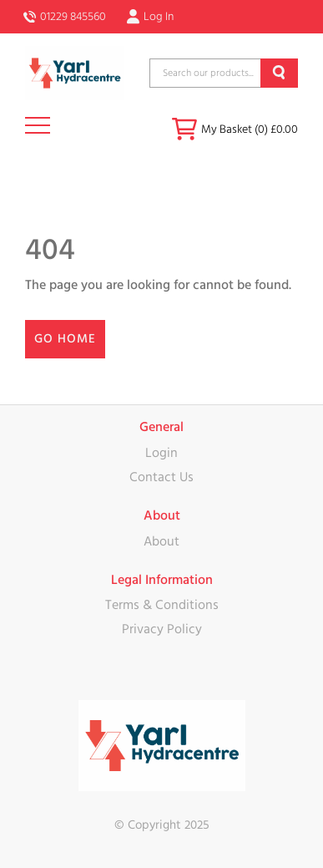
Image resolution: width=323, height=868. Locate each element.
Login (161, 453)
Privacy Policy (162, 629)
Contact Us (161, 477)
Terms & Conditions (162, 605)
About (161, 541)
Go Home (65, 339)
